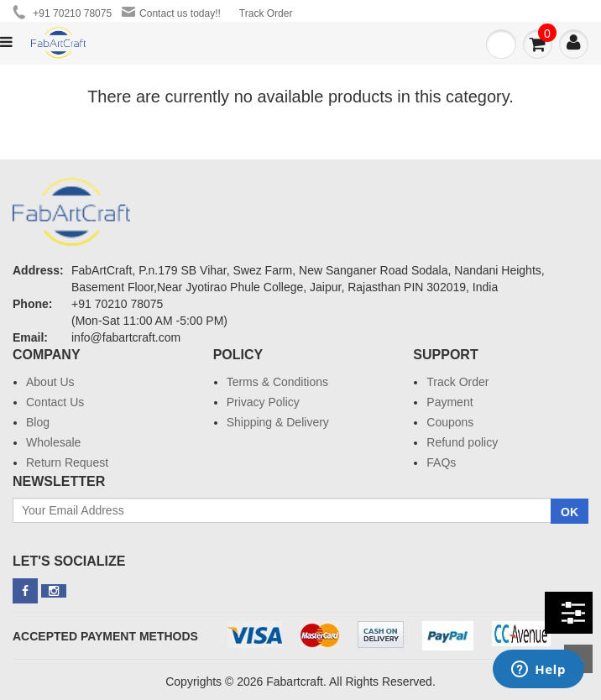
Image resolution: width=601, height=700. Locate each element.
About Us (50, 382)
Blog (38, 422)
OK (570, 512)
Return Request (67, 462)
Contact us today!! (171, 13)
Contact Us (55, 402)
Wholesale (53, 442)
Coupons (450, 422)
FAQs (441, 462)
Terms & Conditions (277, 382)
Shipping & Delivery (278, 422)
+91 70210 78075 (62, 12)
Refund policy (462, 442)
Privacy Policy (263, 402)
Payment (449, 402)
